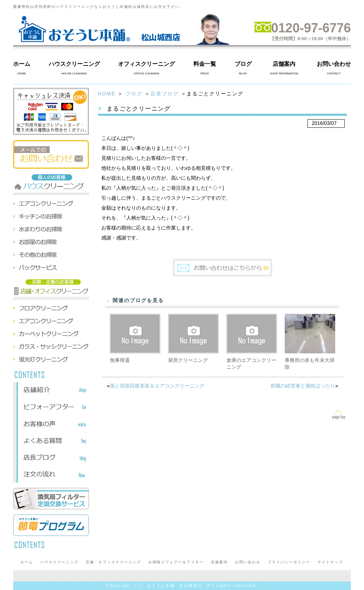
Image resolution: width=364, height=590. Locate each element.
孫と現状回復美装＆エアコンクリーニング (157, 386)
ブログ (243, 64)
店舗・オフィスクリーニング (113, 562)
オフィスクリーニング (146, 64)
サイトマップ (330, 562)
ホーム (22, 64)
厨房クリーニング (188, 360)
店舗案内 (284, 64)
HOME (107, 94)
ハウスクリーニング (74, 64)
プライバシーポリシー (289, 562)
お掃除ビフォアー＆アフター (176, 562)
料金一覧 (205, 64)
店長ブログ (165, 94)
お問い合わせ (334, 64)
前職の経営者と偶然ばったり (303, 386)
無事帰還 (120, 360)
